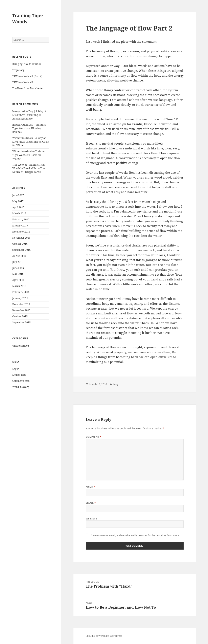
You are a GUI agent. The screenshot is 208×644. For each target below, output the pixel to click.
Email (91, 503)
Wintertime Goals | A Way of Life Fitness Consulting (29, 140)
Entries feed (19, 375)
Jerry (116, 384)
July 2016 (18, 262)
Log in (16, 369)
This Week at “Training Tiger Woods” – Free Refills (29, 167)
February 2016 (21, 292)
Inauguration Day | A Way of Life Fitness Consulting (29, 113)
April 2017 (18, 207)
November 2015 (21, 310)
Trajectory (18, 70)
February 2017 (21, 219)
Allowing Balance (22, 119)
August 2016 (19, 256)
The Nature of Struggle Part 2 (28, 170)
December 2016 (21, 232)
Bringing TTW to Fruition (27, 64)
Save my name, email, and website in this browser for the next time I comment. (135, 535)
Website (91, 519)
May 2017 (18, 201)
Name (91, 487)
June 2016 (18, 268)
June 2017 (18, 195)
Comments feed (21, 381)
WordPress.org (21, 387)
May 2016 (18, 274)
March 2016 (19, 286)
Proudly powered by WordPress (104, 636)
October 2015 (20, 316)
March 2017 (19, 213)
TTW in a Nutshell (23, 82)
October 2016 (20, 244)
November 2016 (21, 238)
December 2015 (21, 304)
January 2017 (20, 226)
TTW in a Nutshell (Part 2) (27, 76)
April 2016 (18, 280)
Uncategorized (21, 346)
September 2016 (21, 250)
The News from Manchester (28, 88)
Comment (94, 437)
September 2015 (21, 322)
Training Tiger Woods (28, 18)
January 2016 (20, 298)
